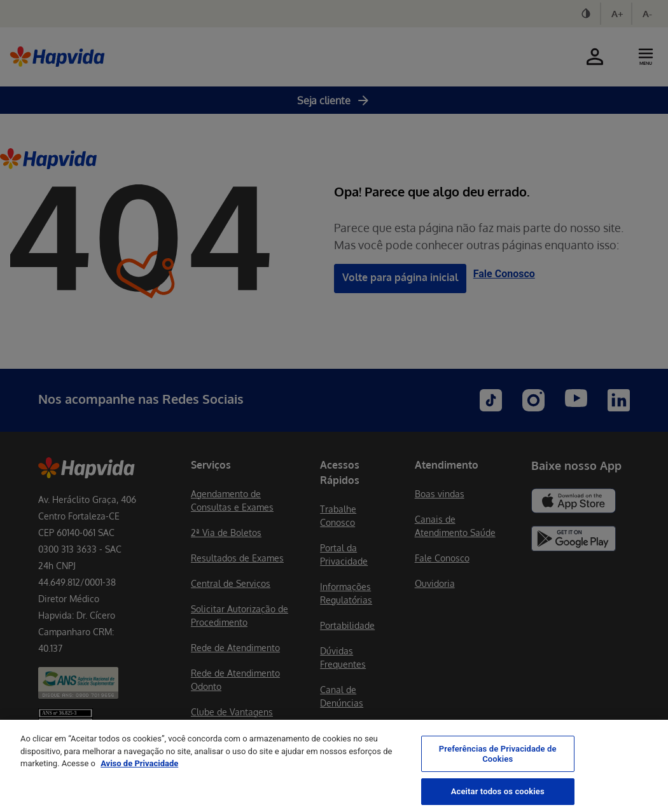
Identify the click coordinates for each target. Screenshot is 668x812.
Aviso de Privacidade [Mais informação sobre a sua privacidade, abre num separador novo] (139, 775)
